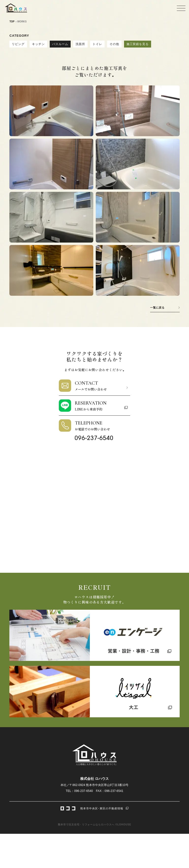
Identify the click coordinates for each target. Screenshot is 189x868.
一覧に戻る (157, 308)
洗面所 (80, 44)
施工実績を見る (138, 44)
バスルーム (60, 44)
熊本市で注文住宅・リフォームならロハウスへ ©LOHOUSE (94, 825)
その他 (114, 44)
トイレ (97, 44)
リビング (18, 44)
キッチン (38, 44)
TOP (12, 22)
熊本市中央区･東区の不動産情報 (94, 808)
